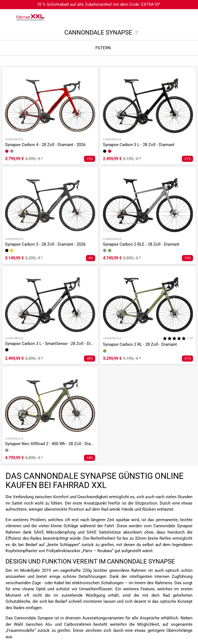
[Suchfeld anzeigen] (166, 17)
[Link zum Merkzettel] (177, 17)
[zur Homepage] (31, 17)
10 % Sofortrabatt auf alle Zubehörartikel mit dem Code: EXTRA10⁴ (98, 4)
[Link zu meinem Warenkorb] (188, 17)
